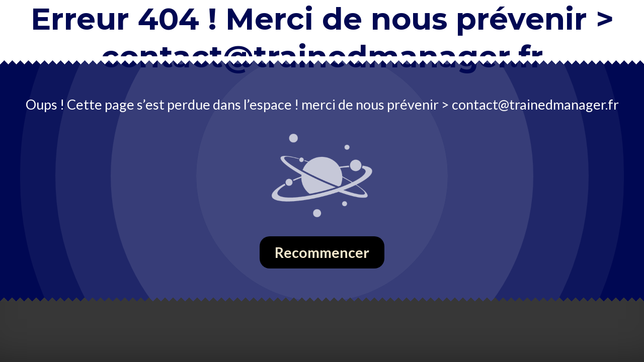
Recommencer (322, 252)
